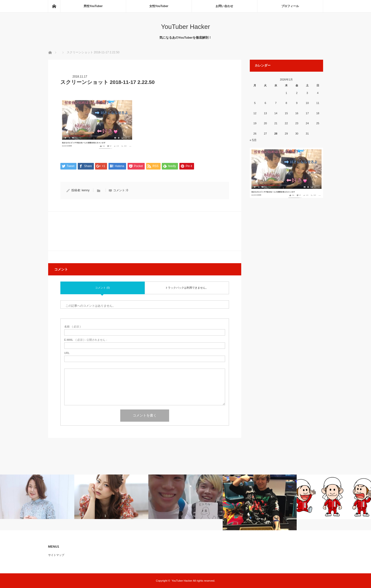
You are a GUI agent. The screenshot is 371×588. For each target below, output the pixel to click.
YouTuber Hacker (185, 27)
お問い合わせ (224, 6)
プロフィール (290, 6)
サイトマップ (56, 555)
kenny (86, 190)
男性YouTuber (93, 6)
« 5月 (253, 140)
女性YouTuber (159, 6)
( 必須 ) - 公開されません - (86, 340)
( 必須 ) (72, 327)
